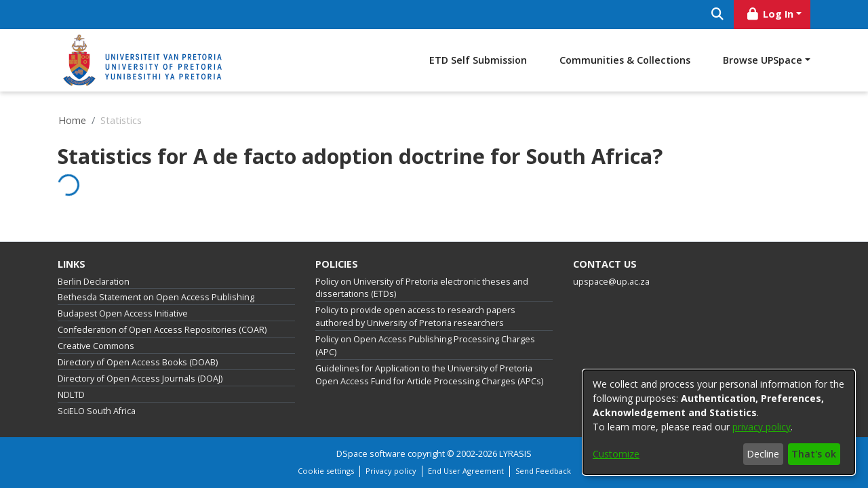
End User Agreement (466, 471)
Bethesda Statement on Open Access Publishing (156, 297)
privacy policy (762, 427)
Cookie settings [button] (326, 471)
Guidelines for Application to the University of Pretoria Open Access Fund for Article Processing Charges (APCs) (429, 375)
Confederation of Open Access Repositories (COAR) (162, 330)
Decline (763, 454)
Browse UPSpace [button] (763, 60)
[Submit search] (717, 15)
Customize (616, 454)
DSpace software (371, 454)
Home (72, 120)
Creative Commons (96, 346)
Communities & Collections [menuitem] (625, 60)
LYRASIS (515, 454)
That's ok (814, 454)
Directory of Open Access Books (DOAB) (138, 362)
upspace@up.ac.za (611, 282)
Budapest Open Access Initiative (123, 313)
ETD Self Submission (478, 60)
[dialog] (719, 422)
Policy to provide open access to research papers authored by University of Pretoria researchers (415, 317)
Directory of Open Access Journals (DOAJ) (140, 379)
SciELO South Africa (97, 411)
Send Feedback (543, 471)
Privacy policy (391, 471)
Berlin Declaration (94, 282)
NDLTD (71, 395)
